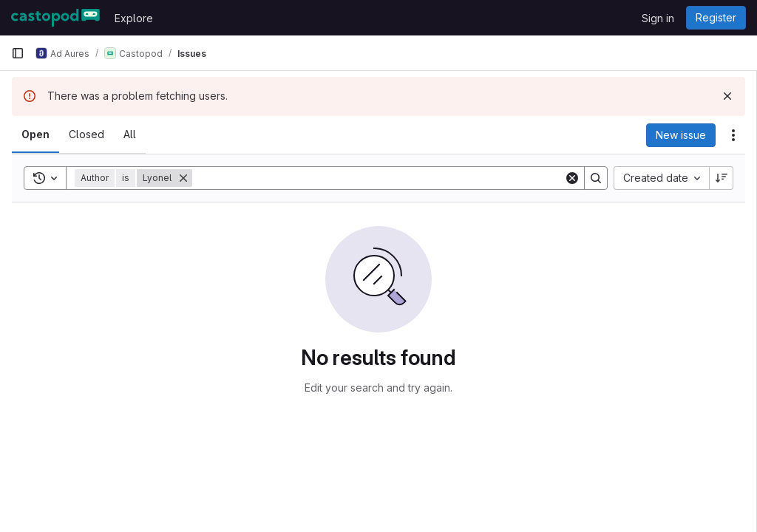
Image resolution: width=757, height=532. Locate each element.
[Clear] (572, 178)
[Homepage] (55, 18)
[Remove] (183, 178)
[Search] (378, 178)
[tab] (35, 134)
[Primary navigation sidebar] (18, 53)
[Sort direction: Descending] (722, 178)
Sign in (658, 18)
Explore (134, 18)
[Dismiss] (727, 96)
